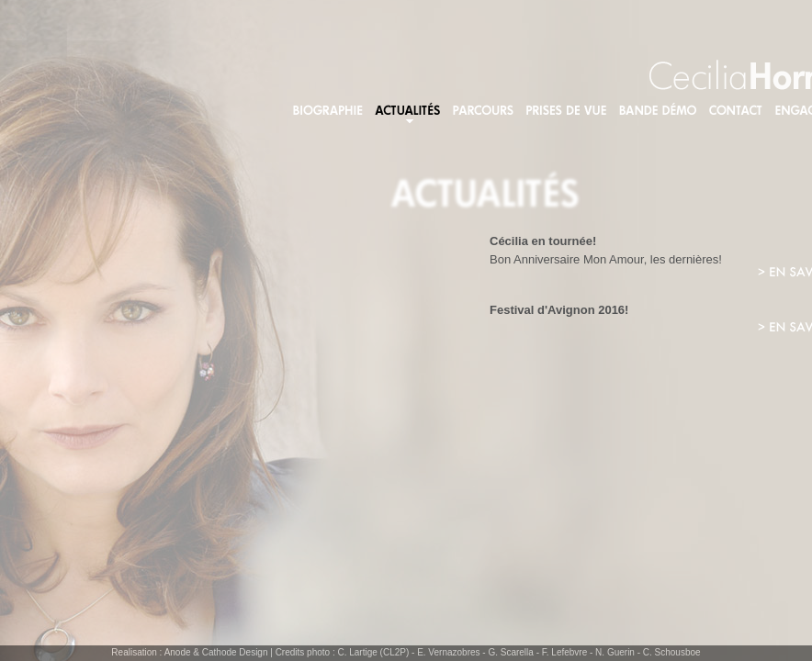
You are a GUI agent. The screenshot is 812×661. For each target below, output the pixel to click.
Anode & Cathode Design (216, 652)
